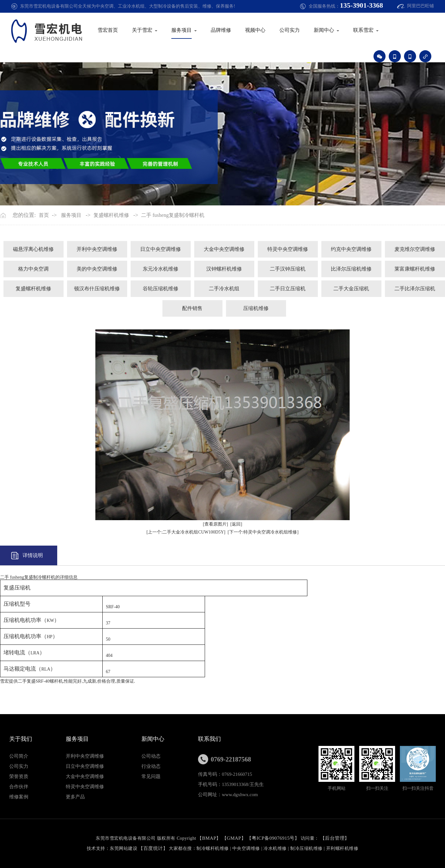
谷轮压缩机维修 (161, 289)
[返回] (236, 524)
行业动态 (151, 766)
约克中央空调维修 (351, 249)
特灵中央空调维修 (288, 249)
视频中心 (255, 30)
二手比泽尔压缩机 (415, 289)
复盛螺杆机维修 (111, 215)
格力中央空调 (33, 269)
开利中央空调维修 (97, 249)
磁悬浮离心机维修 (33, 249)
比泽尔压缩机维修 (351, 269)
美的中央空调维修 (97, 269)
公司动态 (151, 756)
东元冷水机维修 (161, 269)
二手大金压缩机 (351, 289)
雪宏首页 (108, 30)
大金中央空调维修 (224, 249)
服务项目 (181, 30)
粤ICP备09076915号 (273, 838)
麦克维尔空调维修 (415, 249)
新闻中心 (324, 30)
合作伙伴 (19, 787)
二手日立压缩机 (288, 289)
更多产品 (75, 797)
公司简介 (19, 756)
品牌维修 (221, 30)
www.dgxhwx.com (240, 795)
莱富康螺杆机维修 (415, 269)
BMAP (209, 838)
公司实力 (290, 30)
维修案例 (19, 797)
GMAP (234, 838)
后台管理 (335, 838)
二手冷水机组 (224, 289)
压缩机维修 (256, 308)
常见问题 (151, 776)
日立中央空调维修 (161, 249)
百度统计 (153, 848)
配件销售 (192, 308)
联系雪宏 (363, 30)
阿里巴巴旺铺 (421, 6)
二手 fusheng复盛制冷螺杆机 (173, 215)
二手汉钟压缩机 (288, 269)
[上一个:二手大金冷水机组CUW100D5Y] (186, 532)
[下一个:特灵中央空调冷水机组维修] (263, 532)
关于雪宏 (142, 30)
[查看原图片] (215, 524)
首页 (44, 215)
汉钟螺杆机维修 (224, 269)
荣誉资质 (19, 776)
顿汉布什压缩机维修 (97, 289)
